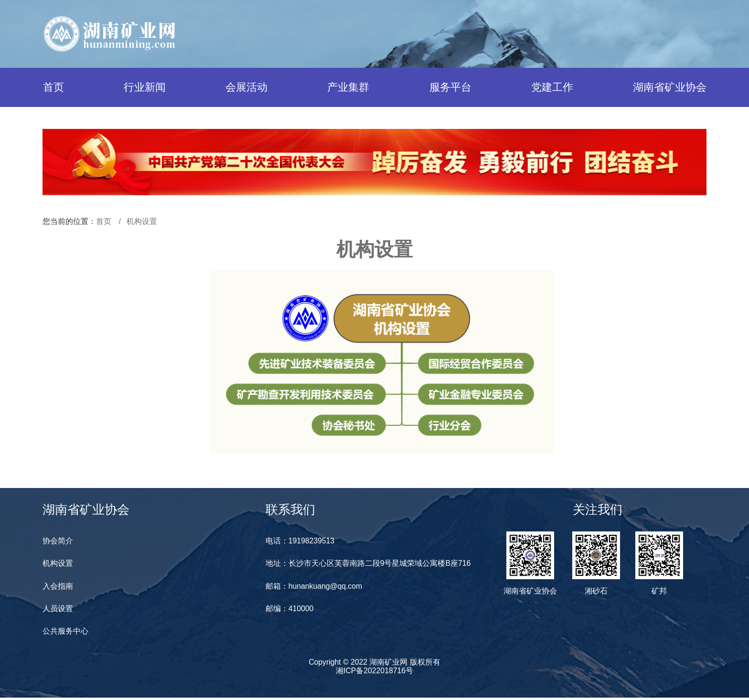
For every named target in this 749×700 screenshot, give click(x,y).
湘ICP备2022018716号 (374, 673)
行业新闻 (145, 87)
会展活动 (246, 87)
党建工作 (552, 87)
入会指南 (58, 587)
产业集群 (348, 87)
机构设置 (142, 221)
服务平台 (450, 87)
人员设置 (58, 610)
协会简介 (58, 541)
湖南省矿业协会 (670, 87)
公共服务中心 (65, 633)
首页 (53, 87)
